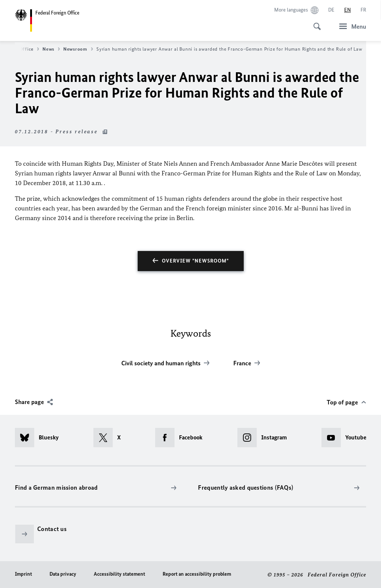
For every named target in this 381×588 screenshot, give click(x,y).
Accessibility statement (119, 574)
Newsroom (78, 49)
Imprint (23, 574)
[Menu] (350, 26)
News (51, 49)
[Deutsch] (331, 10)
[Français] (363, 10)
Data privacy (63, 574)
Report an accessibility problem (197, 574)
